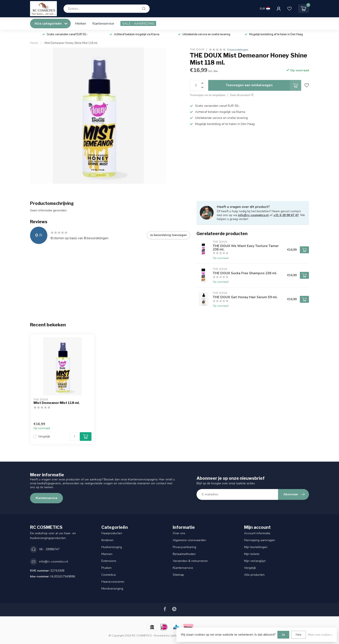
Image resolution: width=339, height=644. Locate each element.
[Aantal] (74, 437)
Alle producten (254, 575)
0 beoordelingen (238, 50)
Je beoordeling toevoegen (168, 235)
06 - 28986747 (49, 549)
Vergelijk (44, 436)
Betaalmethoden (184, 554)
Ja (283, 635)
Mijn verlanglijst (255, 561)
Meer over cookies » (320, 635)
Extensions (109, 561)
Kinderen (107, 540)
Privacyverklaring (184, 547)
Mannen (107, 554)
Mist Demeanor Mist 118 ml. (57, 403)
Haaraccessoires (113, 582)
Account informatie (257, 533)
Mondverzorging (112, 589)
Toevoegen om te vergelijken (208, 95)
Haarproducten (112, 533)
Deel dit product (242, 95)
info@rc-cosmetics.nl (253, 215)
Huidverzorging (112, 547)
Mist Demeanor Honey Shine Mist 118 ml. (71, 43)
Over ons (179, 533)
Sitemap (178, 575)
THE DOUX (197, 50)
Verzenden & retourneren (190, 561)
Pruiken (106, 568)
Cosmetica (109, 575)
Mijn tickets (252, 554)
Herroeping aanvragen (260, 540)
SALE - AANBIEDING (138, 23)
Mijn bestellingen (256, 547)
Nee (299, 635)
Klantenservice (103, 23)
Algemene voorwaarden (189, 540)
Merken (81, 23)
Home (34, 43)
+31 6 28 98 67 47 (286, 215)
